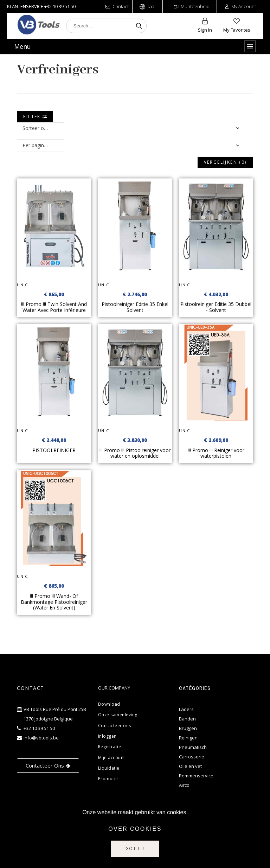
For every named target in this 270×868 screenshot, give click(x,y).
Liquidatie (109, 768)
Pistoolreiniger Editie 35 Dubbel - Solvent (216, 307)
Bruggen (188, 728)
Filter (35, 116)
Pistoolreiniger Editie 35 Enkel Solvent (135, 307)
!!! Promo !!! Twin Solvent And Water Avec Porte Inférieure (54, 307)
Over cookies (135, 829)
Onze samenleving (118, 715)
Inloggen (107, 736)
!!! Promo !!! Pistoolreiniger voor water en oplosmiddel (135, 453)
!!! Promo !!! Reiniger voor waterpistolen (216, 453)
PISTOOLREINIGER (54, 450)
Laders (186, 709)
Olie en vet (190, 766)
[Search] (107, 26)
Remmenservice (196, 776)
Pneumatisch (193, 747)
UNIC (22, 285)
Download (109, 704)
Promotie (108, 779)
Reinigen (188, 738)
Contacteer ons (115, 726)
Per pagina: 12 (39, 145)
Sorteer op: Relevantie (43, 128)
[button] (48, 766)
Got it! (135, 849)
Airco (184, 785)
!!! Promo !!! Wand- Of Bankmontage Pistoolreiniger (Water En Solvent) (54, 602)
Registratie (110, 747)
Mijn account (112, 758)
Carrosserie (192, 757)
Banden (187, 719)
